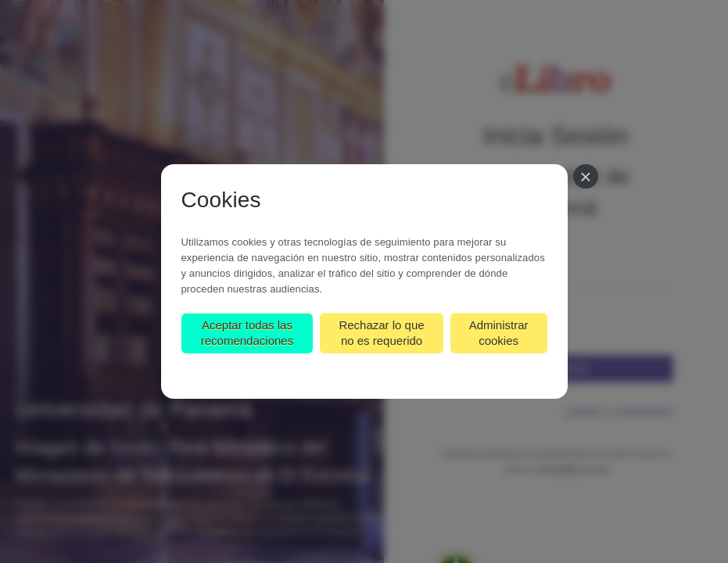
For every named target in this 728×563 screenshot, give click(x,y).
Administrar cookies (499, 333)
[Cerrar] (585, 176)
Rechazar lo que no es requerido (381, 333)
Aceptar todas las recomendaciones (247, 333)
